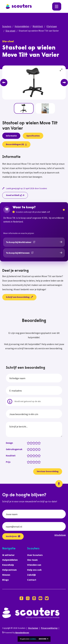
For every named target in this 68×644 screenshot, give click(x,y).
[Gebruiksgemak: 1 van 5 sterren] (29, 449)
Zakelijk (32, 575)
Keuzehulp (8, 565)
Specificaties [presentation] (33, 136)
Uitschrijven (60, 535)
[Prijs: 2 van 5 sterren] (32, 462)
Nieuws (6, 575)
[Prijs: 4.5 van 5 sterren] (39, 462)
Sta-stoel (10, 31)
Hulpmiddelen (22, 26)
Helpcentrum (9, 570)
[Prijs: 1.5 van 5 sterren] (30, 462)
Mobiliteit (38, 26)
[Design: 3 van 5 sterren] (34, 443)
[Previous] (4, 83)
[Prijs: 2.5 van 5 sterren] (33, 462)
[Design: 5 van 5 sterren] (40, 443)
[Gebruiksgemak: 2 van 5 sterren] (32, 449)
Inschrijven (13, 536)
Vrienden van (34, 565)
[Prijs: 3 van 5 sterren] (34, 462)
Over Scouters (35, 555)
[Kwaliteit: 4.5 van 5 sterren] (39, 455)
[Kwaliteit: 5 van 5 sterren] (40, 455)
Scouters (7, 26)
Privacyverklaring (49, 628)
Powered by (16, 633)
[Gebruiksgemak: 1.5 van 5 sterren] (30, 449)
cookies (33, 639)
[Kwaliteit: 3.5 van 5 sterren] (36, 455)
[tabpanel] (34, 167)
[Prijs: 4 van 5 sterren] (37, 462)
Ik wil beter (8, 555)
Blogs (6, 580)
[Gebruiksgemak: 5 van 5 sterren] (40, 449)
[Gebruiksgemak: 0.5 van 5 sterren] (28, 449)
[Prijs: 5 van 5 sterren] (40, 462)
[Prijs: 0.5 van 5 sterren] (28, 462)
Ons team (32, 560)
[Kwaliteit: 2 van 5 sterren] (32, 455)
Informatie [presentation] (11, 136)
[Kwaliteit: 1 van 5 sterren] (29, 455)
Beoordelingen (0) (16, 144)
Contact (32, 580)
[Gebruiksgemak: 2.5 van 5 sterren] (33, 449)
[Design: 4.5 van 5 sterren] (39, 443)
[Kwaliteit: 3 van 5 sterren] (34, 455)
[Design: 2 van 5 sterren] (32, 443)
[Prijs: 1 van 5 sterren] (29, 462)
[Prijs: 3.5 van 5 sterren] (36, 462)
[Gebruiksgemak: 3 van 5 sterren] (34, 449)
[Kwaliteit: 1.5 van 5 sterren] (30, 455)
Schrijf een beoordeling (19, 297)
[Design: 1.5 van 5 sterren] (30, 443)
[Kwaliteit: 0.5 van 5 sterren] (28, 455)
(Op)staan (52, 26)
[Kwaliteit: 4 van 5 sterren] (37, 455)
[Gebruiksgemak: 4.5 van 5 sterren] (39, 449)
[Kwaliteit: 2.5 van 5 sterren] (33, 455)
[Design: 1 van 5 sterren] (29, 443)
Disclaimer (33, 628)
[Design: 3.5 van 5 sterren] (36, 443)
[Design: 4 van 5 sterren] (37, 443)
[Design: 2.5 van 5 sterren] (33, 443)
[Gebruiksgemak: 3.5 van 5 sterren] (36, 449)
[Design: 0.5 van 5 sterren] (28, 443)
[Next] (64, 83)
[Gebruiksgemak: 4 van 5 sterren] (37, 449)
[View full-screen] (61, 70)
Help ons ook (34, 570)
